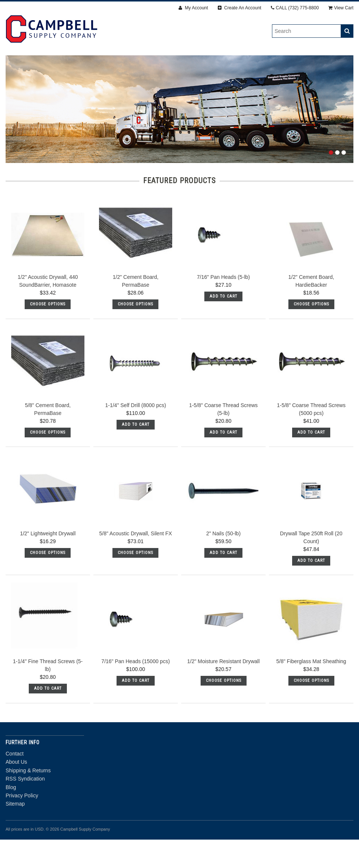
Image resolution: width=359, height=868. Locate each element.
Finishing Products (171, 65)
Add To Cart (223, 325)
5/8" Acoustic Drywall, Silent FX (136, 561)
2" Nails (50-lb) (223, 561)
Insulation (279, 65)
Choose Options (48, 333)
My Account (193, 8)
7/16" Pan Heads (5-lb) (223, 305)
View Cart (341, 8)
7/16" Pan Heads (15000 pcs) (135, 690)
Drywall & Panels (59, 65)
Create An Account (240, 8)
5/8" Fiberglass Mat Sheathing (311, 690)
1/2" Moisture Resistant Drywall (223, 690)
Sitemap (15, 832)
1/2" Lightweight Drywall (48, 561)
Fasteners (114, 65)
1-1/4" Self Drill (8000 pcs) (135, 434)
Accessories (231, 65)
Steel (317, 65)
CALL (295, 8)
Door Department (179, 74)
